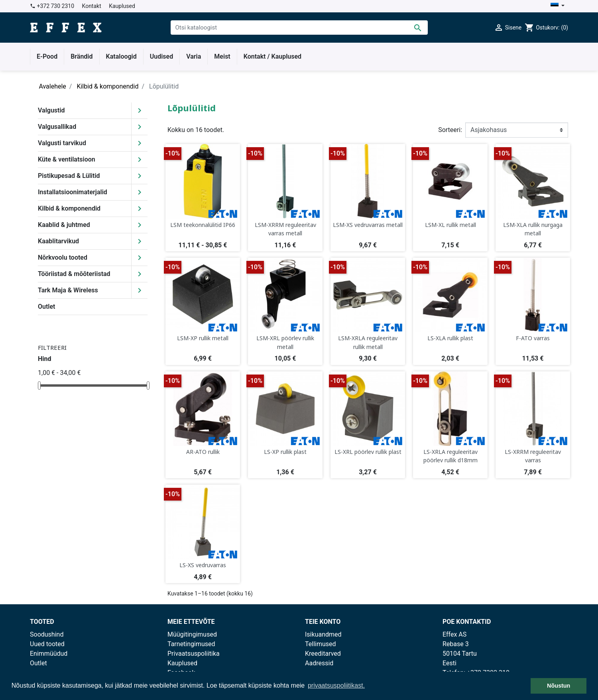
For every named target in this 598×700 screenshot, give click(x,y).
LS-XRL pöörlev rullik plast (368, 452)
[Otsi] (299, 28)
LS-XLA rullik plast (450, 338)
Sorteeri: (450, 130)
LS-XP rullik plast (285, 452)
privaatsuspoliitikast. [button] (336, 685)
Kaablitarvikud (58, 241)
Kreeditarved (323, 654)
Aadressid (319, 663)
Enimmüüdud (49, 654)
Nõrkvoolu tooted (63, 257)
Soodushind (47, 634)
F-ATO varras (533, 338)
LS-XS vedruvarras (203, 565)
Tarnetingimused (191, 644)
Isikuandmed (323, 634)
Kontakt (92, 6)
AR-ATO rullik (203, 452)
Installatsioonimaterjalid (73, 192)
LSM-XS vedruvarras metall (368, 225)
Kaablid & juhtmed (64, 225)
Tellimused (321, 644)
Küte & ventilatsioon (67, 159)
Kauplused (122, 6)
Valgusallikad (57, 127)
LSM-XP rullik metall (203, 338)
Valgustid (51, 110)
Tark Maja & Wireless (68, 290)
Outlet (46, 307)
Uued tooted (47, 644)
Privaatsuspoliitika (194, 654)
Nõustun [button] (559, 686)
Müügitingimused (192, 634)
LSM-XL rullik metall (450, 225)
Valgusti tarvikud (62, 143)
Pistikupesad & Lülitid (69, 176)
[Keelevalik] (558, 6)
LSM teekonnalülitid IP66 (203, 225)
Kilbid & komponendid (69, 208)
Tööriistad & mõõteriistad (74, 274)
